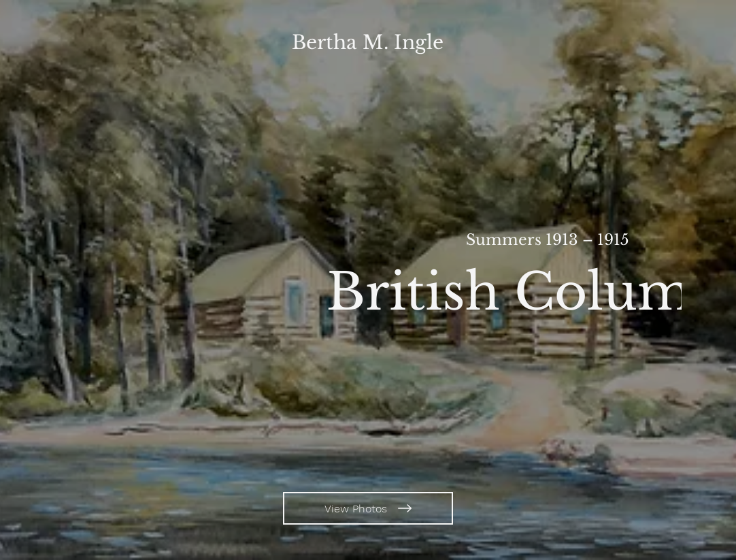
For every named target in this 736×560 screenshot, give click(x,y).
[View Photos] (368, 508)
